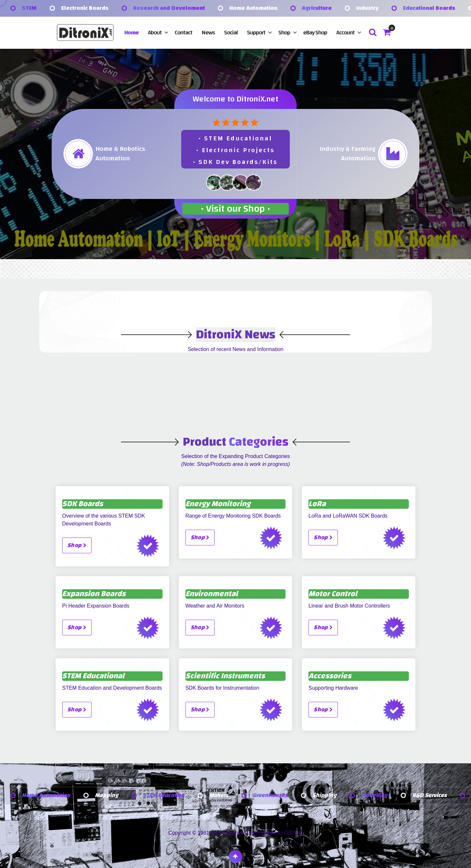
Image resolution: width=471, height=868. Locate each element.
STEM (29, 8)
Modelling (376, 796)
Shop (284, 33)
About (155, 33)
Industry (367, 8)
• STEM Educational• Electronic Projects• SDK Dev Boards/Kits (235, 150)
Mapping (107, 796)
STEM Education (165, 796)
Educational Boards (429, 8)
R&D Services (432, 796)
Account (345, 33)
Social (231, 33)
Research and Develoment (169, 8)
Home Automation (253, 8)
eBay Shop (315, 33)
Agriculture (317, 8)
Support (256, 33)
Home (131, 33)
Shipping (326, 796)
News (208, 33)
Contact (183, 33)
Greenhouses (272, 796)
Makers (220, 796)
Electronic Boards (85, 8)
